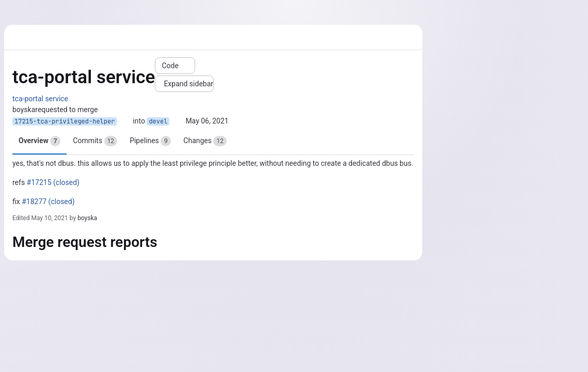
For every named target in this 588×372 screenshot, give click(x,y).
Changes (205, 141)
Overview (39, 141)
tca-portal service (40, 99)
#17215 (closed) (53, 182)
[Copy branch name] (125, 121)
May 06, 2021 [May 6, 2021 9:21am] (207, 121)
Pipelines (150, 141)
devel (158, 121)
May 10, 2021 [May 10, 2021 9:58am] (49, 218)
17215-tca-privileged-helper (65, 121)
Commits (95, 141)
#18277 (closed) (48, 202)
